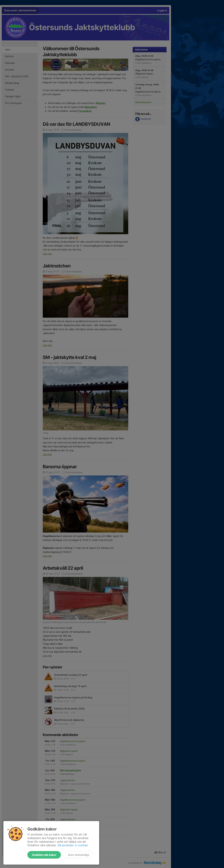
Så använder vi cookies (73, 845)
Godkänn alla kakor (44, 855)
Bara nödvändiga (79, 855)
